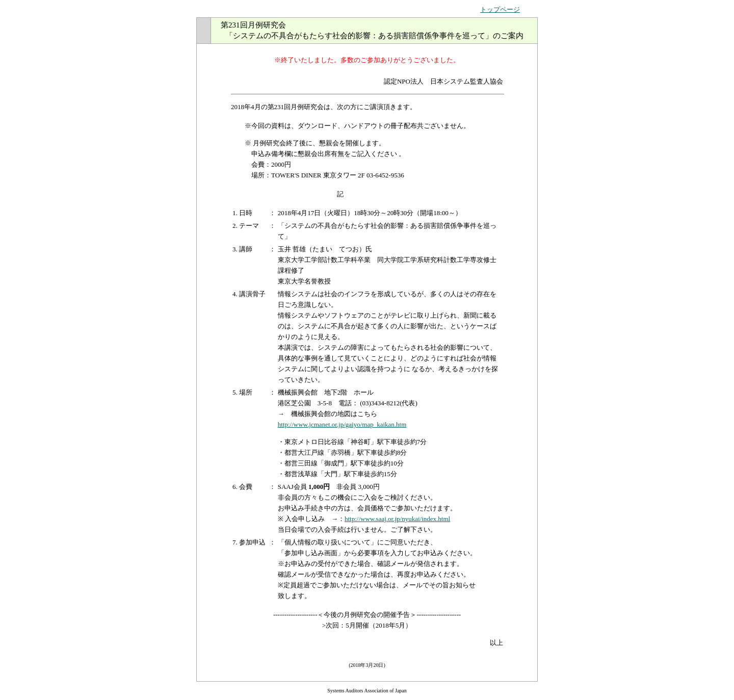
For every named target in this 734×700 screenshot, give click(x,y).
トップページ (500, 9)
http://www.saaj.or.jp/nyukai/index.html (397, 519)
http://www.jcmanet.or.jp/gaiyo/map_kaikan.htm (342, 424)
